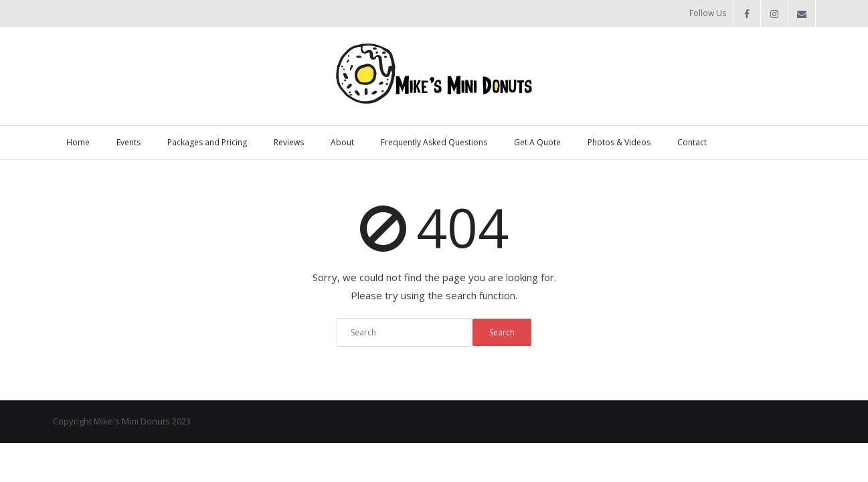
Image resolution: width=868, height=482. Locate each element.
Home (78, 142)
